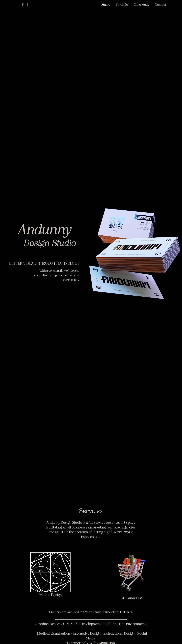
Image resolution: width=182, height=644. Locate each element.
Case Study (141, 5)
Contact (161, 5)
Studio (106, 5)
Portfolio (122, 5)
